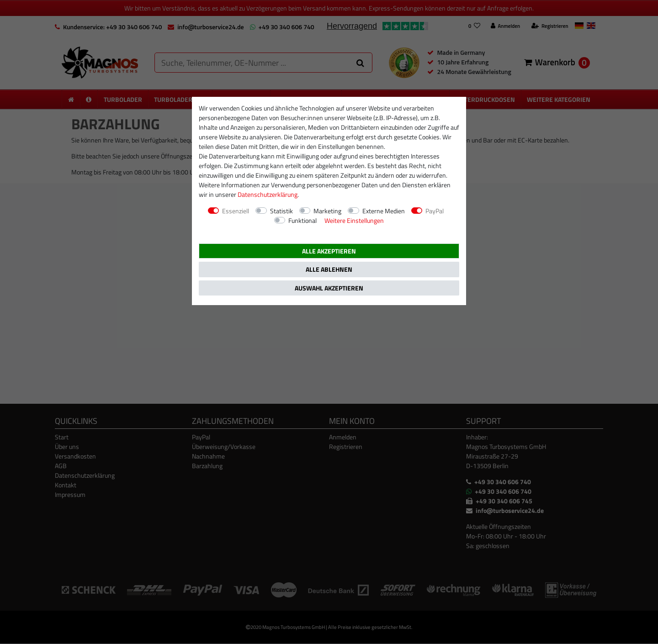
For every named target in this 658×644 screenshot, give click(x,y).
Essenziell (236, 211)
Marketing (327, 211)
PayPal (435, 211)
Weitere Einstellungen (354, 220)
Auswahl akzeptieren (329, 288)
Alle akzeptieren (329, 251)
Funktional (302, 220)
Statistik (281, 211)
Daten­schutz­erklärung (268, 194)
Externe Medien (384, 211)
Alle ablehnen (329, 269)
